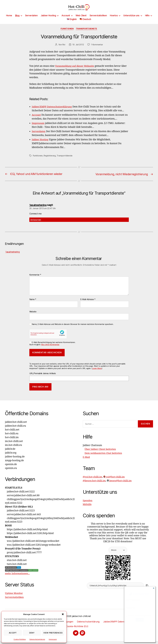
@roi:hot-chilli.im (93, 480)
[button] (63, 614)
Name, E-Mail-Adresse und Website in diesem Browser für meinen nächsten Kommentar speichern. (73, 327)
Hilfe (147, 19)
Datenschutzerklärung (37, 639)
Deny (32, 633)
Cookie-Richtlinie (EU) (77, 629)
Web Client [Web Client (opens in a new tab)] (81, 19)
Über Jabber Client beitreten (101, 452)
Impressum (53, 639)
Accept (13, 633)
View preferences (53, 633)
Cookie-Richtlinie (20, 639)
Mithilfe (87, 507)
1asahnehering (38, 208)
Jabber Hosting (48, 19)
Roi (64, 48)
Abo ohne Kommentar (50, 348)
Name (33, 303)
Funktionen (67, 33)
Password (130, 608)
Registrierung (50, 159)
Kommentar (35, 278)
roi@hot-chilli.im (114, 480)
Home (9, 19)
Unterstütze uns (131, 19)
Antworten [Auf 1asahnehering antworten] (36, 223)
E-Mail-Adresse (88, 303)
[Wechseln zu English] (72, 23)
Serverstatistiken (98, 19)
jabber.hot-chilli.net (81, 619)
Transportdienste (87, 33)
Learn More (97, 372)
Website (33, 315)
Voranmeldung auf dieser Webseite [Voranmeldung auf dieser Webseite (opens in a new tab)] (75, 70)
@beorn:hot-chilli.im (94, 484)
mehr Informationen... (18, 577)
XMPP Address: (133, 600)
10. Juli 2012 (78, 48)
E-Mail (86, 460)
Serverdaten (31, 19)
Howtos (114, 19)
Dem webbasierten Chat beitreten (104, 456)
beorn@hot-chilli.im (120, 484)
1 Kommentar (97, 48)
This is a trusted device (139, 616)
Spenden (88, 503)
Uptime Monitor (14, 596)
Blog (17, 19)
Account (66, 19)
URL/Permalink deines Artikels (43, 377)
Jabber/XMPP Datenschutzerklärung (122, 625)
